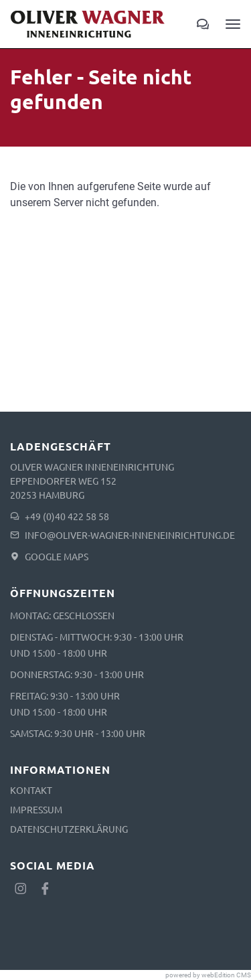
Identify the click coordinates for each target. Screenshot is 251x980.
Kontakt (31, 790)
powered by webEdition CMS (208, 975)
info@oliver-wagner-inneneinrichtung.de (130, 535)
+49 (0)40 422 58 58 (67, 516)
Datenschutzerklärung (69, 829)
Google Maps (57, 556)
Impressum (36, 809)
